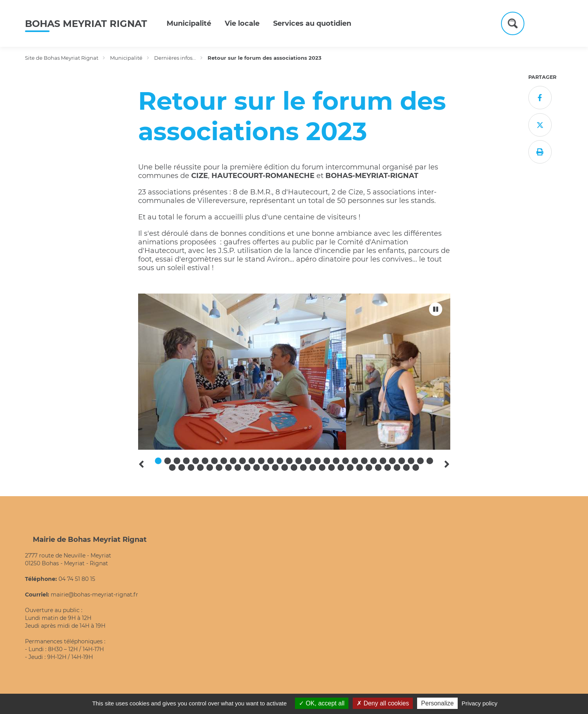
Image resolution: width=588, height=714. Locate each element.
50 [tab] (350, 467)
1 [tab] (158, 461)
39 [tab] (247, 467)
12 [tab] (261, 461)
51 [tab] (360, 467)
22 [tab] (355, 461)
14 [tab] (280, 461)
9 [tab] (233, 461)
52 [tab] (369, 467)
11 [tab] (252, 461)
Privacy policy (480, 703)
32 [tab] (182, 467)
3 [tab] (177, 461)
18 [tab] (317, 461)
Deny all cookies (383, 703)
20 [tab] (336, 461)
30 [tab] (430, 461)
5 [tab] (196, 461)
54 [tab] (388, 467)
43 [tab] (285, 467)
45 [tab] (303, 467)
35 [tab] (210, 467)
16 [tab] (299, 461)
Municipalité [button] (189, 23)
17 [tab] (308, 461)
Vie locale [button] (242, 23)
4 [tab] (186, 461)
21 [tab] (346, 461)
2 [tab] (168, 461)
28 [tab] (411, 461)
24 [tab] (374, 461)
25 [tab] (383, 461)
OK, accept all (322, 703)
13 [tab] (271, 461)
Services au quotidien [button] (312, 23)
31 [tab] (172, 467)
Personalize (437, 703)
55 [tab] (397, 467)
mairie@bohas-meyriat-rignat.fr (94, 595)
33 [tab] (191, 467)
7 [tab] (214, 461)
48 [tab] (331, 467)
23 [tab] (364, 461)
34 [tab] (200, 467)
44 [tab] (294, 467)
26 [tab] (392, 461)
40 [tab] (257, 467)
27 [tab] (402, 461)
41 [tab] (266, 467)
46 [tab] (313, 467)
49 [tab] (341, 467)
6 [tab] (205, 461)
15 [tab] (289, 461)
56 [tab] (406, 467)
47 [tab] (322, 467)
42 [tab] (275, 467)
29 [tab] (420, 461)
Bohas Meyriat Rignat (86, 24)
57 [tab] (416, 467)
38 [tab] (238, 467)
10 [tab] (242, 461)
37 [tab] (228, 467)
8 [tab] (224, 461)
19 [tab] (327, 461)
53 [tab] (378, 467)
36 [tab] (219, 467)
